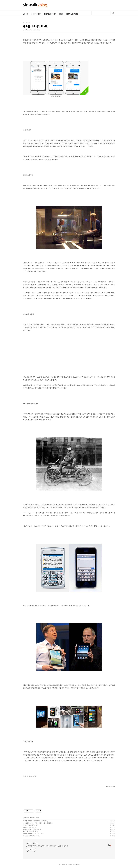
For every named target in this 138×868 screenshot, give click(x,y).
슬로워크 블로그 (32, 843)
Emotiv (75, 377)
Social (26, 14)
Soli (38, 377)
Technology (36, 14)
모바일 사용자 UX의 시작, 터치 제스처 (32, 829)
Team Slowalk (72, 14)
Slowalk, (65, 864)
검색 (113, 13)
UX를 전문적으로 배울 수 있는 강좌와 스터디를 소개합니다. (37, 823)
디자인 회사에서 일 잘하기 (29, 825)
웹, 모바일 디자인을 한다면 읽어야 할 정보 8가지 (34, 821)
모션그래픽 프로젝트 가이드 (30, 832)
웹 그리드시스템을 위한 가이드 (30, 836)
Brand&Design (50, 14)
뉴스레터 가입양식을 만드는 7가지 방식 (32, 834)
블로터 (34, 776)
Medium (29, 776)
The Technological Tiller (68, 414)
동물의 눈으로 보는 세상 (29, 827)
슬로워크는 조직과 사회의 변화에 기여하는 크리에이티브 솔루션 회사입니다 (47, 846)
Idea (61, 14)
